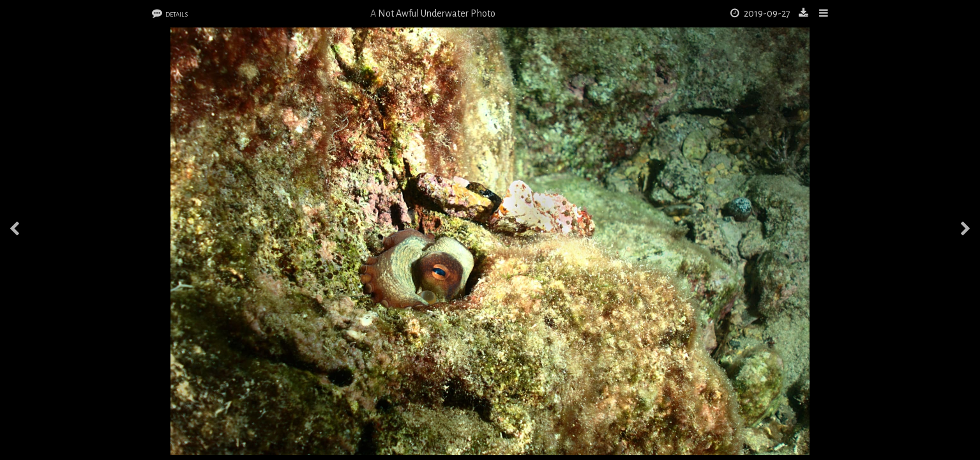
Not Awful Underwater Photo (437, 13)
